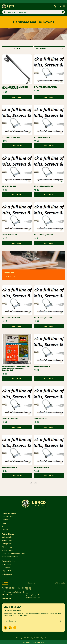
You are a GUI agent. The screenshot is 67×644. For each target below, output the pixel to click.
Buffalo (5, 583)
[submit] (62, 621)
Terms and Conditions (10, 557)
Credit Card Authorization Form (13, 554)
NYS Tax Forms (7, 550)
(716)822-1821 (26, 588)
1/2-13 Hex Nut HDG (9, 186)
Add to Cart (17, 97)
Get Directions (7, 594)
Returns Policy (7, 540)
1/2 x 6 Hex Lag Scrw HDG (11, 138)
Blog (3, 526)
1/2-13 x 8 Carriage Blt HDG (44, 235)
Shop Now (9, 276)
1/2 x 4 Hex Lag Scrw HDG (43, 138)
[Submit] (63, 12)
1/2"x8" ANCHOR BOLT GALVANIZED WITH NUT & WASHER (15, 88)
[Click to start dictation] (4, 12)
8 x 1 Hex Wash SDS (41, 419)
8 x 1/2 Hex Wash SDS (41, 468)
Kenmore (31, 583)
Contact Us (6, 567)
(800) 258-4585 (38, 642)
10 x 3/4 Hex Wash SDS (42, 367)
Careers (5, 530)
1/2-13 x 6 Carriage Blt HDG (44, 186)
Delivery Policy (7, 537)
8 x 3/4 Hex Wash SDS (9, 468)
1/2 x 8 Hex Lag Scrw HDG (43, 318)
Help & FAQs (6, 571)
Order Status (7, 564)
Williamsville (60, 583)
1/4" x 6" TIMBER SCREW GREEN (45, 87)
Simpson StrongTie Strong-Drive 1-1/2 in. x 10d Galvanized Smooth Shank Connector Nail (16, 368)
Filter (17, 49)
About (4, 523)
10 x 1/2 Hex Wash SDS (10, 419)
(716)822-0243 (10, 588)
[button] (29, 82)
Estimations (6, 520)
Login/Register (7, 574)
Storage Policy (7, 544)
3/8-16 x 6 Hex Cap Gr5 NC (11, 318)
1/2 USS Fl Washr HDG (10, 235)
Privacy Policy (7, 547)
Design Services (8, 517)
